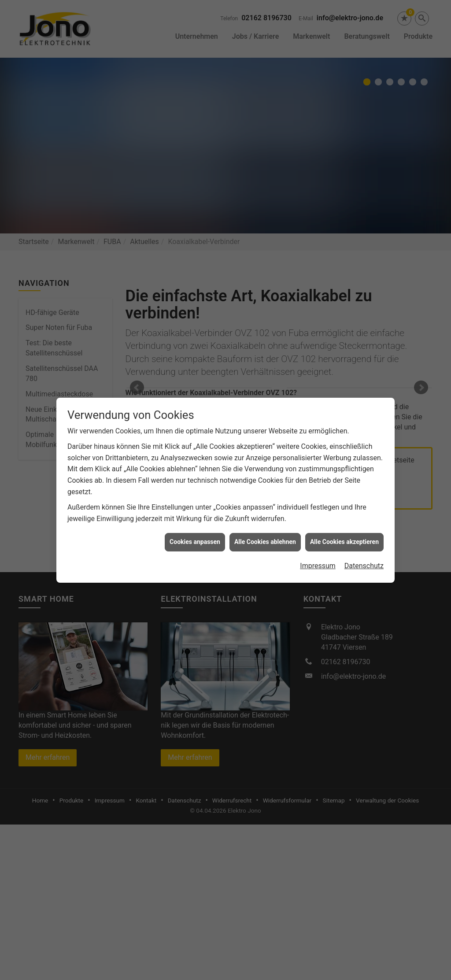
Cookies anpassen (195, 542)
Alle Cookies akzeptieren (344, 542)
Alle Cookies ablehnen (265, 542)
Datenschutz (364, 566)
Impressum (318, 566)
